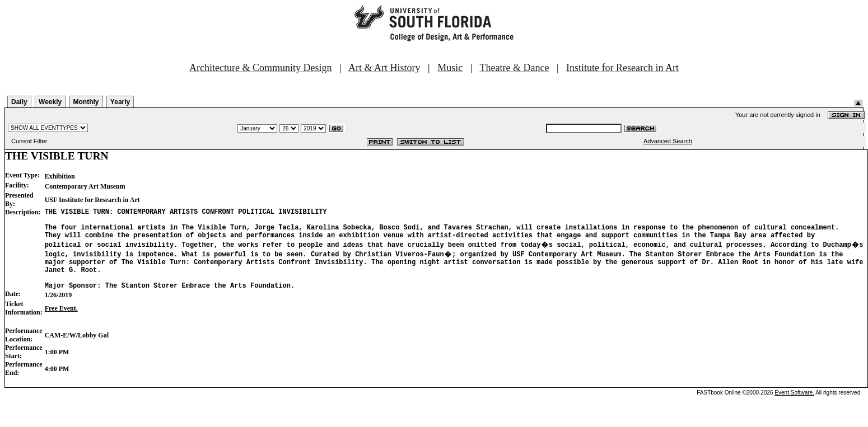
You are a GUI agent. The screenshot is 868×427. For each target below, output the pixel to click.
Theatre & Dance (514, 68)
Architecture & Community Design (260, 68)
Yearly (120, 102)
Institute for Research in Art (622, 68)
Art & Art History (384, 68)
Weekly (50, 102)
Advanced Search (668, 141)
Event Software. (794, 406)
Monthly (86, 102)
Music (450, 68)
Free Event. (61, 322)
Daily (19, 102)
